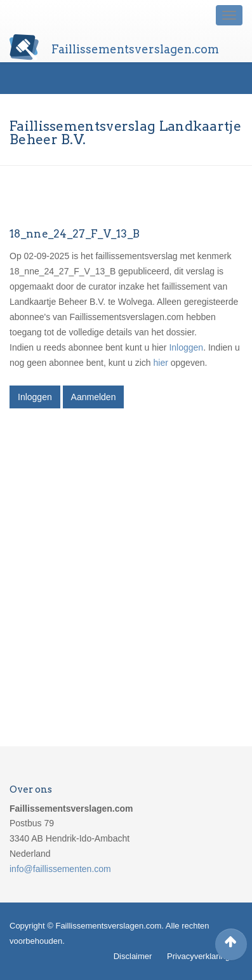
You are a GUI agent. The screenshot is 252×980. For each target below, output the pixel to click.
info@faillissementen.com (60, 869)
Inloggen (186, 347)
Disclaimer (133, 956)
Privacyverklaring (198, 956)
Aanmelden (94, 397)
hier (161, 363)
